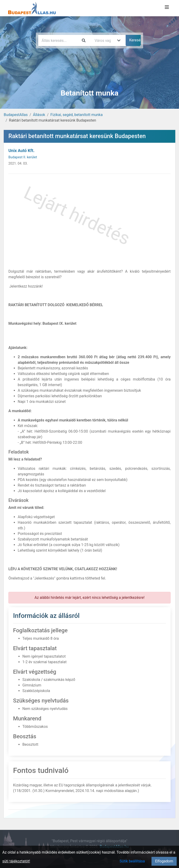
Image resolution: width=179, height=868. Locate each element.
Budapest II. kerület (23, 157)
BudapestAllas (16, 115)
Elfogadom (164, 861)
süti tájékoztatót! (16, 861)
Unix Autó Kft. (21, 151)
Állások (39, 115)
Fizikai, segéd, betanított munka (76, 115)
